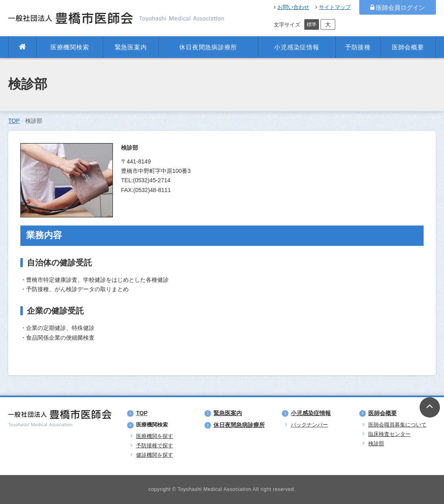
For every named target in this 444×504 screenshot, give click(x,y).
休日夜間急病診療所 (208, 47)
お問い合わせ (291, 7)
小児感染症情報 (297, 47)
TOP (14, 121)
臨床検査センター (389, 434)
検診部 (376, 443)
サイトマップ (333, 7)
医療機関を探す (155, 436)
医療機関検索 (70, 47)
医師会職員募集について (397, 425)
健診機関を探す (155, 455)
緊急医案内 (131, 47)
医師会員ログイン (398, 8)
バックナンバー (309, 425)
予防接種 (358, 47)
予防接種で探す (155, 445)
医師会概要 (408, 47)
